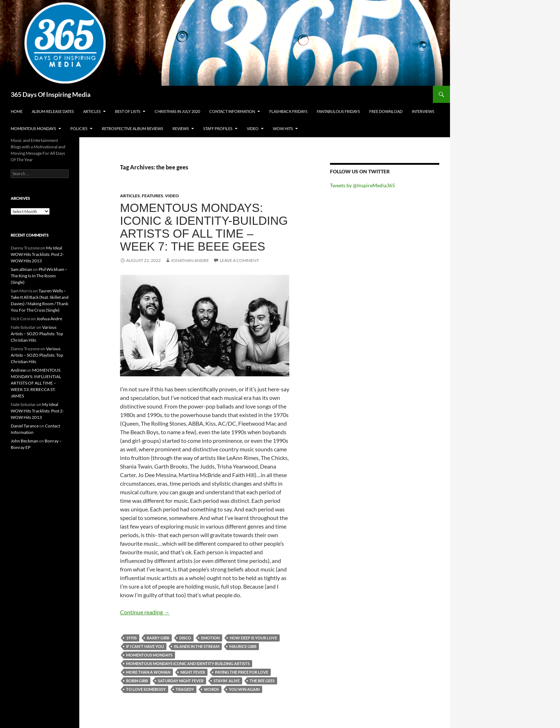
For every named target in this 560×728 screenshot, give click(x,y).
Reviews (181, 128)
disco (185, 638)
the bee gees (262, 681)
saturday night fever (181, 681)
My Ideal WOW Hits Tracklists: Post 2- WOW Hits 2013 (37, 254)
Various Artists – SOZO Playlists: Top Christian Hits (37, 334)
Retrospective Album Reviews (132, 128)
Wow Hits (283, 128)
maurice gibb (243, 646)
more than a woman (148, 672)
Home (17, 111)
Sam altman (21, 269)
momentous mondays (149, 655)
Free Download (386, 111)
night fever (193, 672)
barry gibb (158, 638)
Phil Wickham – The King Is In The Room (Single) (39, 276)
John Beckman (24, 441)
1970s (131, 638)
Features (152, 196)
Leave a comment (239, 260)
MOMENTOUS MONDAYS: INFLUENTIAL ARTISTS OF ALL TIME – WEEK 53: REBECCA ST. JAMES (36, 383)
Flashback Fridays (288, 111)
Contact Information (232, 111)
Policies (79, 128)
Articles (92, 111)
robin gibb (137, 681)
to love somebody (146, 689)
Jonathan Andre (190, 260)
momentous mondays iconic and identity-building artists (188, 663)
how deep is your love (253, 638)
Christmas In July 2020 (177, 111)
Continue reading (145, 612)
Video (253, 128)
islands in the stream (197, 646)
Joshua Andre (49, 319)
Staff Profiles (218, 128)
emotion (210, 638)
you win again (244, 689)
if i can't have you (145, 646)
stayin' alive (227, 681)
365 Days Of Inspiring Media (51, 94)
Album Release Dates (53, 111)
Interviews (423, 111)
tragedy (185, 689)
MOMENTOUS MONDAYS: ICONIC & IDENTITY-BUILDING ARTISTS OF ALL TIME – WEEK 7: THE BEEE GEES (204, 227)
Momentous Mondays (33, 128)
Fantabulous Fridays (338, 111)
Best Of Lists (128, 111)
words (211, 689)
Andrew (18, 370)
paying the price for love (242, 672)
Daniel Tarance (25, 426)
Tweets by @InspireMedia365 (362, 185)
